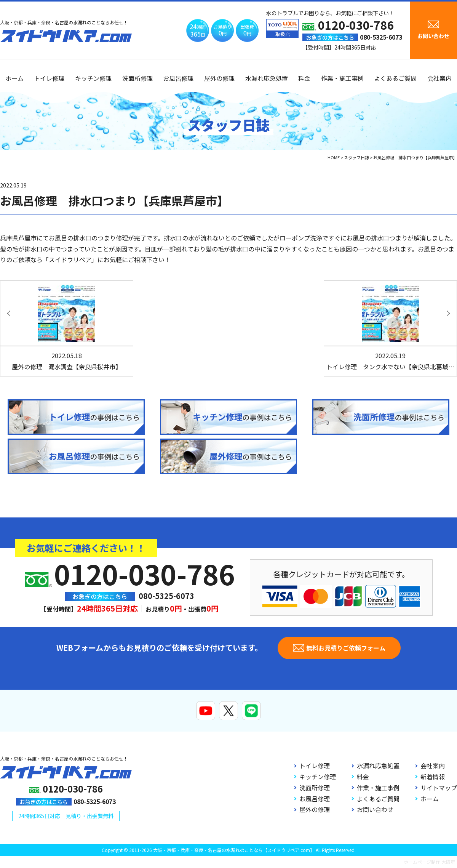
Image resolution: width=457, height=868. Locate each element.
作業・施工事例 (342, 78)
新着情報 (433, 777)
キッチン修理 (93, 78)
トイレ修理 (49, 78)
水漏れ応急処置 (267, 78)
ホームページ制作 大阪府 (429, 862)
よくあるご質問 (395, 78)
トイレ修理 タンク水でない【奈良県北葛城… (390, 361)
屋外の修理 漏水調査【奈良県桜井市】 (67, 361)
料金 (304, 78)
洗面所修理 (137, 78)
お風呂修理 (178, 78)
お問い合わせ (375, 809)
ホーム (14, 78)
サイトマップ (439, 788)
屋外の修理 (219, 78)
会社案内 (439, 78)
